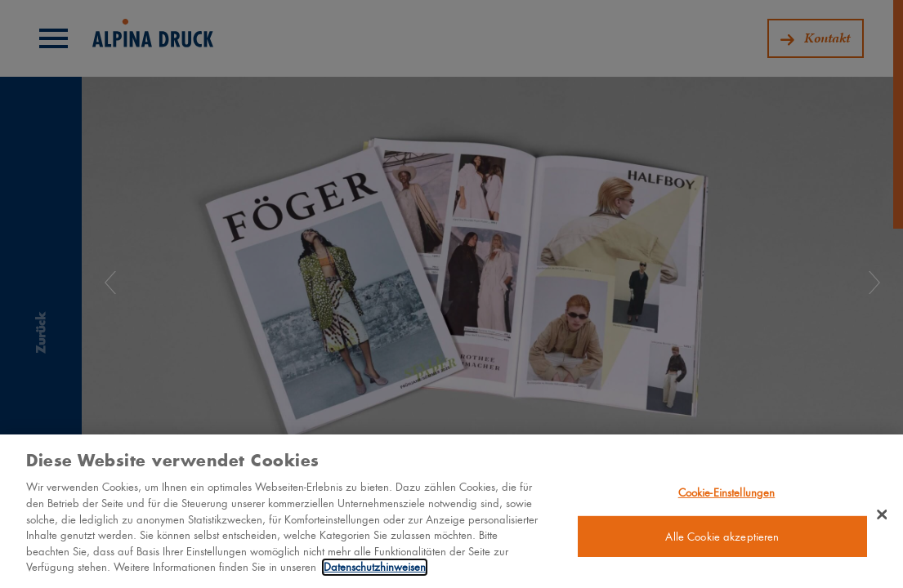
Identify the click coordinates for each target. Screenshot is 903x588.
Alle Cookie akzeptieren (722, 543)
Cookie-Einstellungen (727, 499)
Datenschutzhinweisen (375, 574)
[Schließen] (882, 521)
